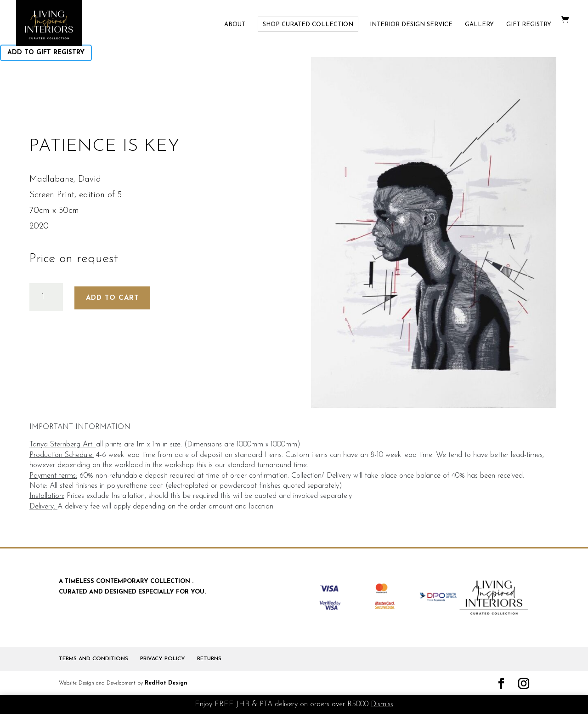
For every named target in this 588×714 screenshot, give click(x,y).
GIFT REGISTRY (529, 25)
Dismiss (382, 704)
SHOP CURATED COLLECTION (308, 25)
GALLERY (479, 25)
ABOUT (235, 25)
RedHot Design (166, 683)
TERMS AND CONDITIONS (93, 659)
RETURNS (209, 659)
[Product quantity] (46, 297)
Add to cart (112, 298)
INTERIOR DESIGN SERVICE (411, 25)
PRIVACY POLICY (163, 659)
